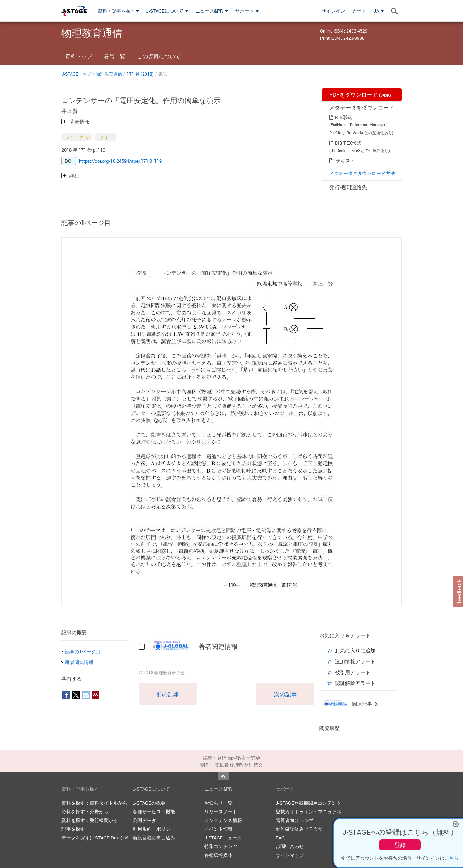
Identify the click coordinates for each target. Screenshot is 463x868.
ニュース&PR (212, 11)
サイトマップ (290, 855)
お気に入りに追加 (355, 650)
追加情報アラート (355, 661)
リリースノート (221, 812)
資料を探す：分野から (85, 812)
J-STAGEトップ (76, 74)
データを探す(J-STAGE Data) (95, 838)
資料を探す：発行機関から (90, 820)
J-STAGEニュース (223, 838)
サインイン (333, 11)
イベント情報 (218, 829)
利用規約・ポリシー (154, 829)
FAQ (280, 838)
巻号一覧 (115, 56)
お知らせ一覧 (218, 803)
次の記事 (285, 694)
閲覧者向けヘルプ (294, 820)
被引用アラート (353, 672)
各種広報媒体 (218, 855)
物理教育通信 (109, 74)
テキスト (345, 161)
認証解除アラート (355, 683)
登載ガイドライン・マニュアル (309, 812)
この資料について (159, 56)
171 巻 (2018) (140, 74)
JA (379, 11)
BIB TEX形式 (348, 143)
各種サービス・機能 (154, 812)
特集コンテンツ (221, 846)
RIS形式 (343, 117)
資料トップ (79, 56)
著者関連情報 (79, 662)
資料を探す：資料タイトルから (94, 803)
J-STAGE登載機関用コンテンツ (308, 803)
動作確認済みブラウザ (299, 829)
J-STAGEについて (167, 11)
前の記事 (168, 694)
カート (359, 11)
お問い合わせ (290, 846)
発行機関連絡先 (348, 187)
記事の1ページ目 (83, 651)
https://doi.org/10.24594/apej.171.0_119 (120, 161)
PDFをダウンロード (360, 94)
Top (224, 776)
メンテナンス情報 (223, 820)
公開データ (145, 820)
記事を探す (73, 829)
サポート (247, 11)
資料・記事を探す (118, 11)
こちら (452, 858)
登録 (400, 845)
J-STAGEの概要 (149, 803)
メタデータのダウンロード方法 (362, 173)
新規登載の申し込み (154, 838)
